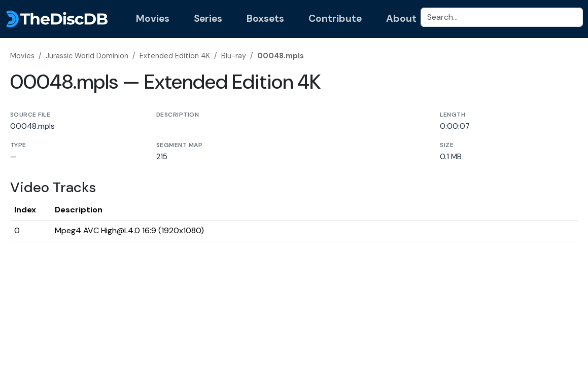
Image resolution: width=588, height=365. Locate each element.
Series (208, 19)
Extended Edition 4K (175, 56)
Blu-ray (234, 56)
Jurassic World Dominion (87, 56)
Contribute (335, 19)
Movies (153, 19)
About (401, 19)
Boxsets (265, 19)
